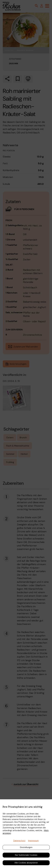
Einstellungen (26, 847)
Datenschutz (19, 841)
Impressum (33, 841)
